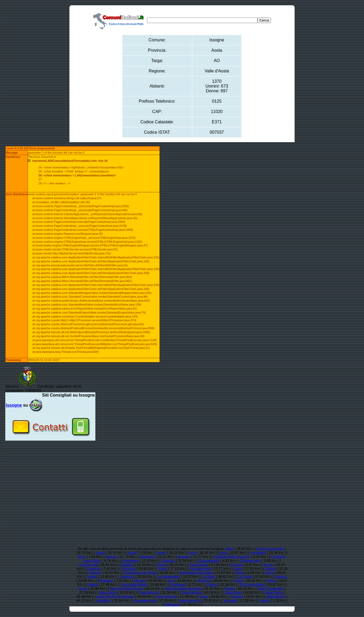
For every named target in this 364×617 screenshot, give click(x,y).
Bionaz (112, 557)
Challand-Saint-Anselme (232, 557)
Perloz (271, 581)
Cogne (161, 565)
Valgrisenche (276, 596)
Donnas (237, 565)
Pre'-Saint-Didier (252, 585)
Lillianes (281, 577)
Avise (193, 553)
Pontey (212, 585)
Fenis (163, 569)
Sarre (204, 596)
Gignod (270, 569)
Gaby (238, 569)
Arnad (132, 553)
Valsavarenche (145, 600)
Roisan (229, 588)
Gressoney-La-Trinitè (140, 573)
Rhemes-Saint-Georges (183, 588)
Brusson (184, 557)
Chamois (168, 561)
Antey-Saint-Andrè (270, 549)
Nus (171, 581)
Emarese (94, 569)
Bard (82, 557)
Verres (265, 600)
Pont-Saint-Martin (134, 585)
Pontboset (178, 585)
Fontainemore (200, 569)
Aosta (100, 553)
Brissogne (147, 557)
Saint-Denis (108, 592)
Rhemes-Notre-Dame (126, 588)
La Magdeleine (169, 577)
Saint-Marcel (149, 592)
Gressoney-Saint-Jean (196, 573)
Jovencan (127, 577)
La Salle (209, 577)
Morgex (139, 581)
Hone (240, 573)
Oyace (238, 581)
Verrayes (230, 600)
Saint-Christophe (271, 588)
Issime (92, 577)
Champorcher (250, 561)
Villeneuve (172, 604)
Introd (270, 573)
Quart (83, 588)
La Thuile (245, 577)
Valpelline (103, 600)
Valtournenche (190, 600)
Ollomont (204, 581)
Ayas (223, 553)
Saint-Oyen (233, 592)
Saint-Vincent (167, 596)
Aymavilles (258, 553)
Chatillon (127, 565)
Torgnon (237, 596)
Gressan (95, 573)
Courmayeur (199, 565)
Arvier (161, 553)
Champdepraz (208, 561)
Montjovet (106, 581)
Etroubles (129, 569)
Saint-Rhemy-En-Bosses (115, 596)
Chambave (130, 561)
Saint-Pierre (274, 592)
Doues (269, 565)
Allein (229, 549)
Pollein (93, 585)
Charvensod (88, 565)
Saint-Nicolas (192, 592)
